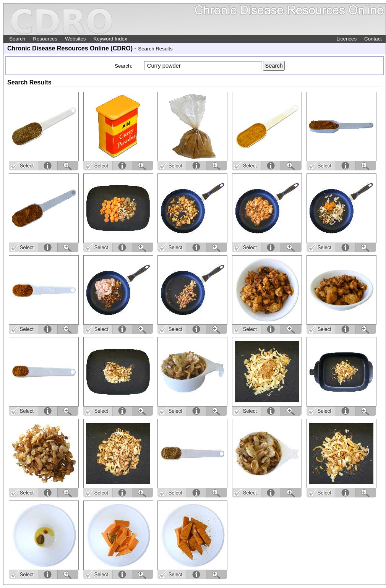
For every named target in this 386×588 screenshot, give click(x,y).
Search (17, 39)
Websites (75, 39)
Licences (346, 39)
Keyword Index (110, 39)
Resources (45, 39)
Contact (373, 39)
